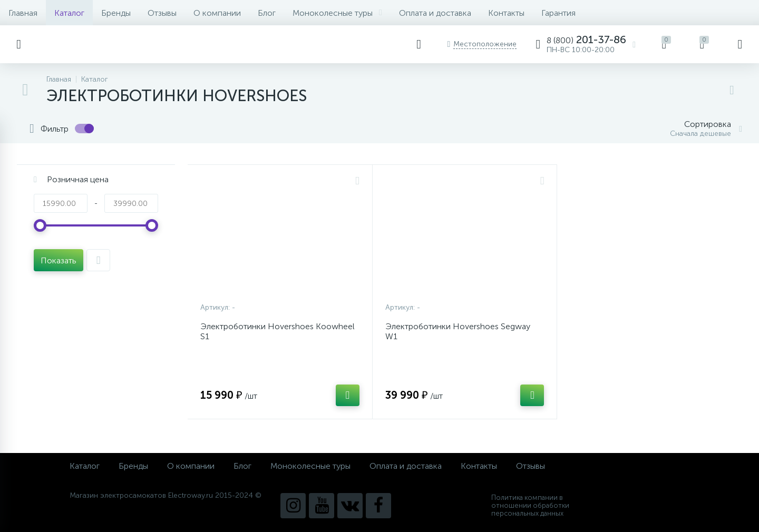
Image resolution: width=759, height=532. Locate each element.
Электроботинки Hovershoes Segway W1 (458, 331)
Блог (267, 13)
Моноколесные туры (337, 13)
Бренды (116, 13)
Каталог (69, 13)
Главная (23, 13)
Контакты (506, 13)
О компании (217, 13)
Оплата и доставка (435, 13)
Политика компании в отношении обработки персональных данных (530, 505)
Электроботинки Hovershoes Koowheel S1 (278, 331)
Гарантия (558, 13)
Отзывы (162, 13)
